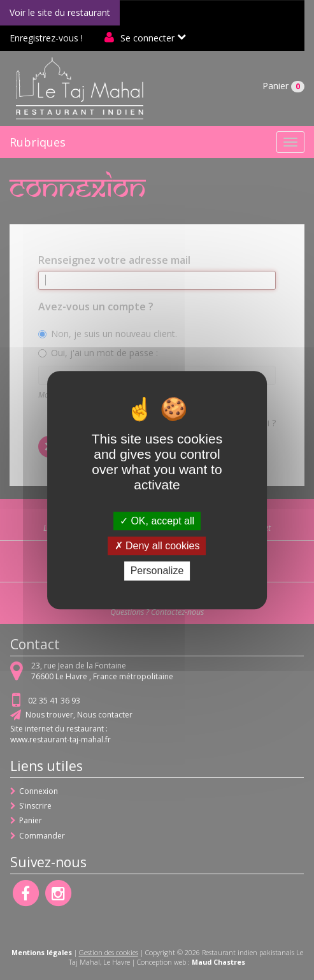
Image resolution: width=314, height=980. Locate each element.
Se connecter (147, 38)
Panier (283, 86)
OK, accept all (157, 521)
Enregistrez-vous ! (46, 38)
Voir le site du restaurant (60, 12)
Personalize (157, 571)
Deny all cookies (157, 546)
